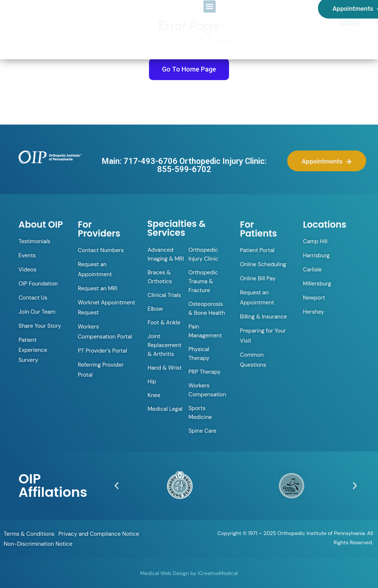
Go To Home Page (189, 69)
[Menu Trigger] (349, 16)
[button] (117, 485)
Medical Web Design (165, 573)
